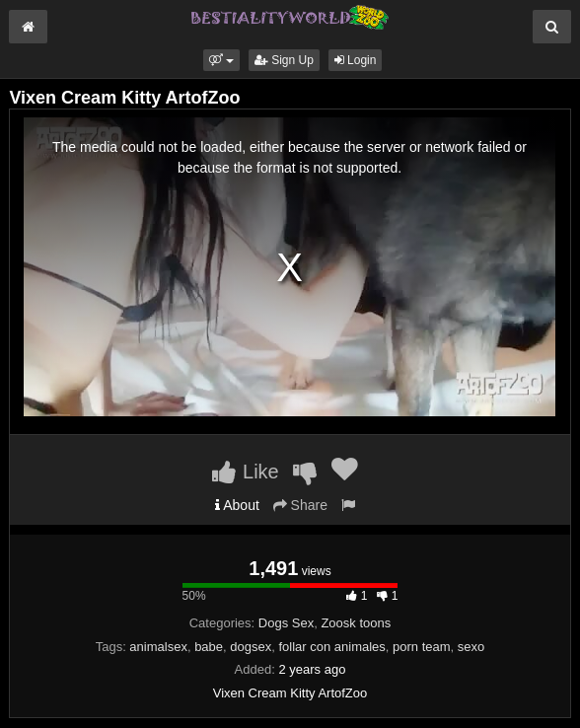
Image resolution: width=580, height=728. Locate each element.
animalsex (158, 647)
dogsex (251, 647)
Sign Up (284, 60)
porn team (422, 647)
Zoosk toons (356, 623)
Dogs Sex (286, 623)
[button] (221, 60)
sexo (471, 647)
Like (245, 472)
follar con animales (331, 647)
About (237, 505)
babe (209, 647)
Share (300, 505)
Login (356, 60)
